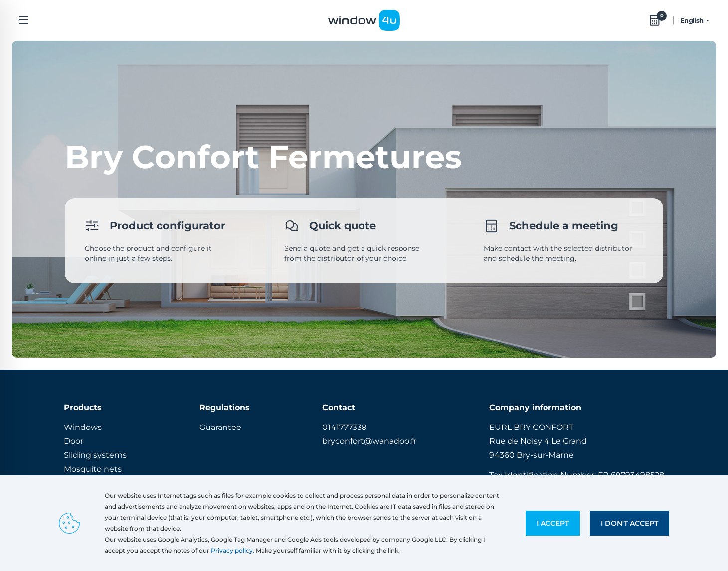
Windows (83, 427)
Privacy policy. (233, 550)
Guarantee (220, 427)
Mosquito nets (93, 469)
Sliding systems (95, 455)
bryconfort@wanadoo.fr (369, 441)
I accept (553, 523)
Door (74, 441)
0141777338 (344, 427)
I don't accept (630, 523)
